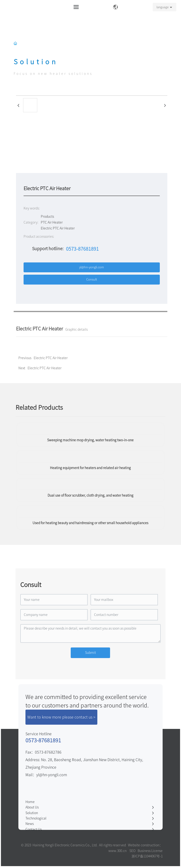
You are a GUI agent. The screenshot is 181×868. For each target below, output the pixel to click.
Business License (150, 851)
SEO (132, 851)
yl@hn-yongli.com (52, 775)
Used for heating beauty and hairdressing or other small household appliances (90, 523)
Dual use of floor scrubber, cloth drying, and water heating (90, 495)
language (162, 7)
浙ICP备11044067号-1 (147, 856)
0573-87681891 (82, 249)
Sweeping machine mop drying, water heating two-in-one (90, 440)
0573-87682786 (48, 752)
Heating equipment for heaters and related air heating (90, 468)
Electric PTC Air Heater (45, 368)
